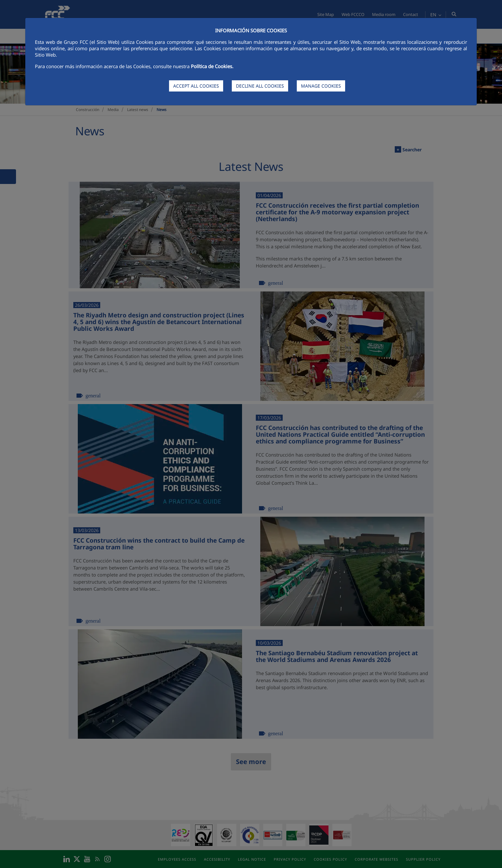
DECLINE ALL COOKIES (260, 86)
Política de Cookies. (212, 66)
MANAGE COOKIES (321, 86)
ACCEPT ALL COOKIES (196, 86)
